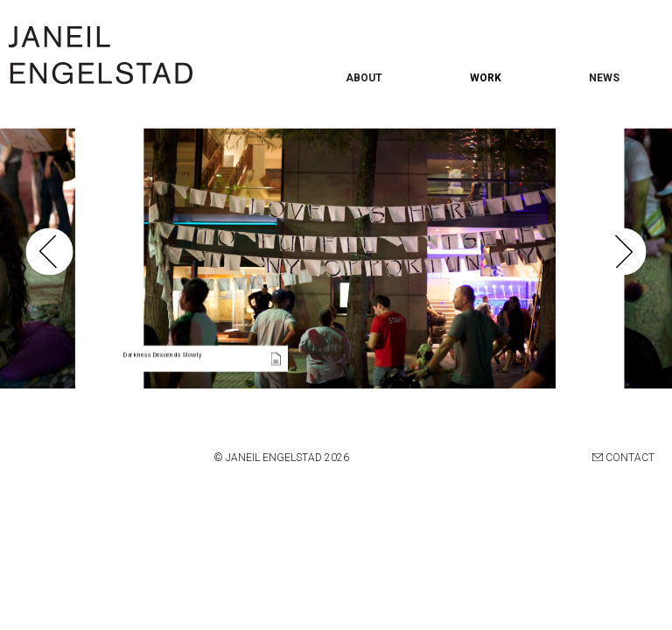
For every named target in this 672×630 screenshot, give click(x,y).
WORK (486, 78)
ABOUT (364, 78)
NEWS (604, 78)
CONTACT (623, 458)
